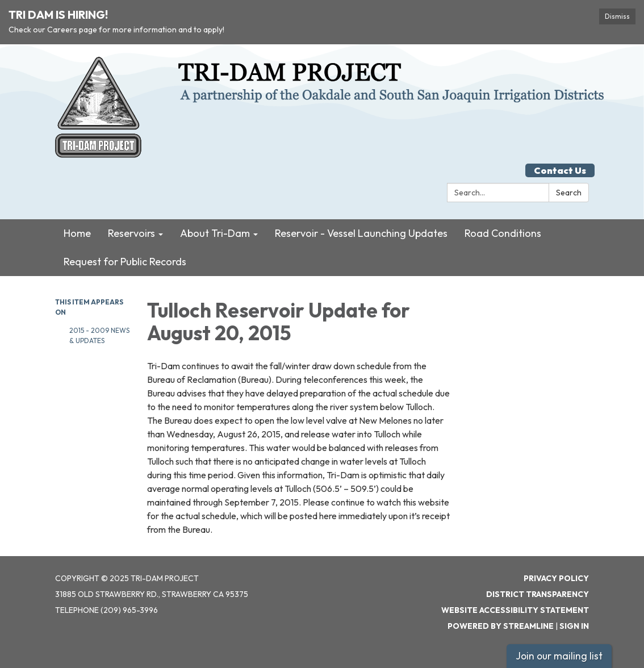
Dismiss (617, 16)
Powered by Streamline (501, 626)
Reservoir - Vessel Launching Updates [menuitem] (361, 233)
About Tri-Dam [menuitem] (215, 233)
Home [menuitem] (77, 233)
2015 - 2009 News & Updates (99, 335)
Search (569, 193)
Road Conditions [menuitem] (503, 233)
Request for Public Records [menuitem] (125, 262)
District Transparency (538, 594)
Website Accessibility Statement (515, 610)
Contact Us (560, 170)
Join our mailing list (559, 656)
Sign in (574, 626)
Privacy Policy (556, 578)
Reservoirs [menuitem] (131, 233)
